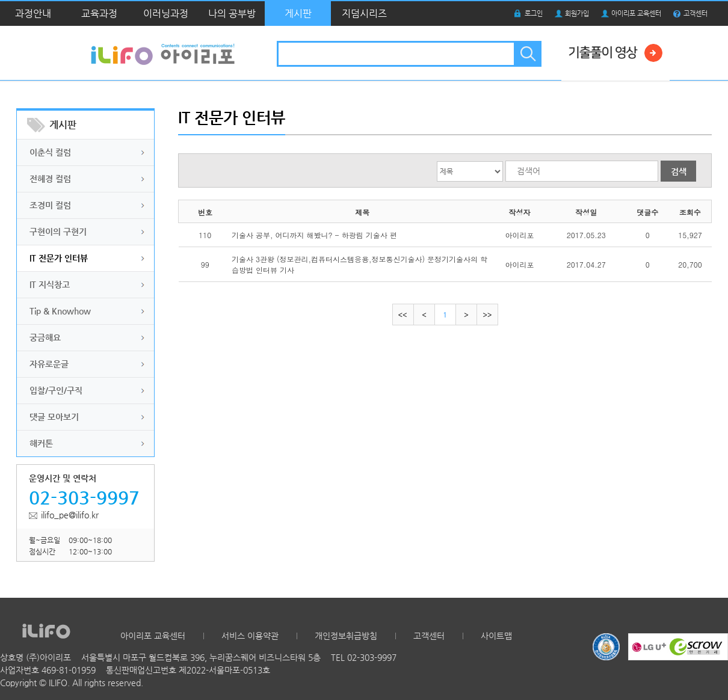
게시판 (298, 14)
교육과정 (99, 14)
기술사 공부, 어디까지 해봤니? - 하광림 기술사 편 (314, 235)
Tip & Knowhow (60, 311)
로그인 (534, 14)
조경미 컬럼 (50, 205)
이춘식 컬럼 (50, 152)
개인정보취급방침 (346, 636)
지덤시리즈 (364, 14)
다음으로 (466, 315)
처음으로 (403, 315)
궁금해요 (45, 337)
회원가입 (577, 14)
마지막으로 (487, 315)
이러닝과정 (166, 14)
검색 (527, 54)
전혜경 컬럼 (50, 179)
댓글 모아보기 (54, 417)
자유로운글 (49, 364)
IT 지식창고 (50, 284)
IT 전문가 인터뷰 (59, 258)
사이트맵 (496, 636)
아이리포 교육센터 (636, 14)
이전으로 (424, 315)
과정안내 (33, 14)
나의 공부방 (232, 14)
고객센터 (696, 14)
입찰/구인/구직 (56, 390)
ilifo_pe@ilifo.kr (70, 515)
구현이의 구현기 (58, 232)
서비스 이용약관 (250, 636)
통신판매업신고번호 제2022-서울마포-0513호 (188, 670)
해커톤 (41, 443)
